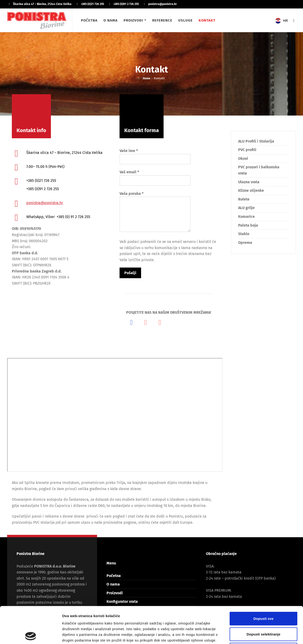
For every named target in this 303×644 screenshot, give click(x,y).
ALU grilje (246, 208)
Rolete (244, 199)
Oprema (245, 243)
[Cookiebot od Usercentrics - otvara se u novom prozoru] (31, 635)
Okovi (243, 159)
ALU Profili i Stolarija (256, 141)
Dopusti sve (263, 582)
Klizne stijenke (251, 190)
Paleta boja (248, 225)
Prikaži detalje (245, 635)
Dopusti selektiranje (264, 597)
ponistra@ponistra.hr (163, 4)
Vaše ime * (155, 155)
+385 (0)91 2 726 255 (126, 4)
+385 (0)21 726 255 (92, 4)
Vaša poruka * (155, 212)
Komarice (246, 217)
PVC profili (247, 150)
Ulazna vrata (249, 182)
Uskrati (264, 613)
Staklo (244, 234)
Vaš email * (155, 176)
